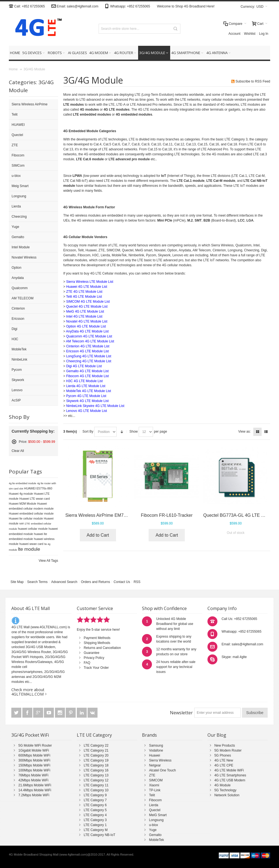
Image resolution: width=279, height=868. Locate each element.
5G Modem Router (228, 750)
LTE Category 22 (96, 745)
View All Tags (48, 561)
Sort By (88, 432)
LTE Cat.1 (240, 176)
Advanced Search (64, 582)
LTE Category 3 (95, 820)
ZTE (152, 775)
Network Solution (227, 795)
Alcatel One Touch (162, 770)
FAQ (87, 663)
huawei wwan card (31, 544)
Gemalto (155, 835)
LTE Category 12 (96, 780)
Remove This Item (14, 442)
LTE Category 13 (96, 775)
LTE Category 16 (96, 770)
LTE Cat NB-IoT (75, 181)
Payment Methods (97, 638)
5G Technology (225, 790)
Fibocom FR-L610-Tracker (167, 515)
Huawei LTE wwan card (35, 499)
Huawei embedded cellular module (31, 513)
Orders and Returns (95, 582)
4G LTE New (224, 760)
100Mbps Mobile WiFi (34, 770)
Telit (152, 795)
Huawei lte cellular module (26, 518)
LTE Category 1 (95, 825)
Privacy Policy (94, 658)
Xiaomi (154, 785)
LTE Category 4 (95, 815)
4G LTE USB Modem (230, 780)
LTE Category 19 (96, 760)
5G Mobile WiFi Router (35, 745)
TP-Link (155, 790)
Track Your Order (96, 668)
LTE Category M (96, 830)
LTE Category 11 (96, 785)
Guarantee (92, 653)
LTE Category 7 (95, 800)
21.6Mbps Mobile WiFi (35, 785)
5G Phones (223, 755)
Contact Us (122, 582)
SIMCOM (156, 780)
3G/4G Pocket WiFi (30, 735)
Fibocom (155, 800)
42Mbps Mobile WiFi (33, 780)
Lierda (153, 805)
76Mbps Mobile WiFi (33, 775)
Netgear (155, 765)
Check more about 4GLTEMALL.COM (28, 692)
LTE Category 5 (95, 810)
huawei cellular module (33, 529)
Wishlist (250, 34)
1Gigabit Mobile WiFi (34, 750)
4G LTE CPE (224, 765)
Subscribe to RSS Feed (253, 81)
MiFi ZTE (25, 524)
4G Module (223, 785)
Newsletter (181, 713)
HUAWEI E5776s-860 (38, 488)
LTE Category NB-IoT (99, 835)
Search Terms (37, 582)
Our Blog (217, 735)
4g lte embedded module (23, 483)
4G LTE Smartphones (230, 775)
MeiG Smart (158, 815)
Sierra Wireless (160, 760)
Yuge (153, 830)
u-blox (153, 825)
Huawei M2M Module (23, 504)
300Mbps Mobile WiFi (34, 760)
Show (134, 432)
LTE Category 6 (95, 805)
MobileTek (156, 840)
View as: (245, 432)
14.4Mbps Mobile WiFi (35, 790)
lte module (29, 549)
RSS (137, 582)
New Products (225, 745)
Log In (264, 34)
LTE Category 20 (96, 755)
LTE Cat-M (257, 176)
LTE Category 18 (96, 765)
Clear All (18, 451)
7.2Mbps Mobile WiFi (34, 795)
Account (234, 34)
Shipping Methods (97, 643)
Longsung (156, 820)
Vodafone (156, 750)
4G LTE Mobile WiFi (229, 770)
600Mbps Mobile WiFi (34, 755)
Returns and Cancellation (102, 648)
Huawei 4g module (21, 494)
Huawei (154, 755)
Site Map (17, 582)
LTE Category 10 (96, 790)
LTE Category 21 (96, 750)
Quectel (155, 810)
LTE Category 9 (95, 795)
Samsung (156, 745)
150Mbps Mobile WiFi (34, 765)
